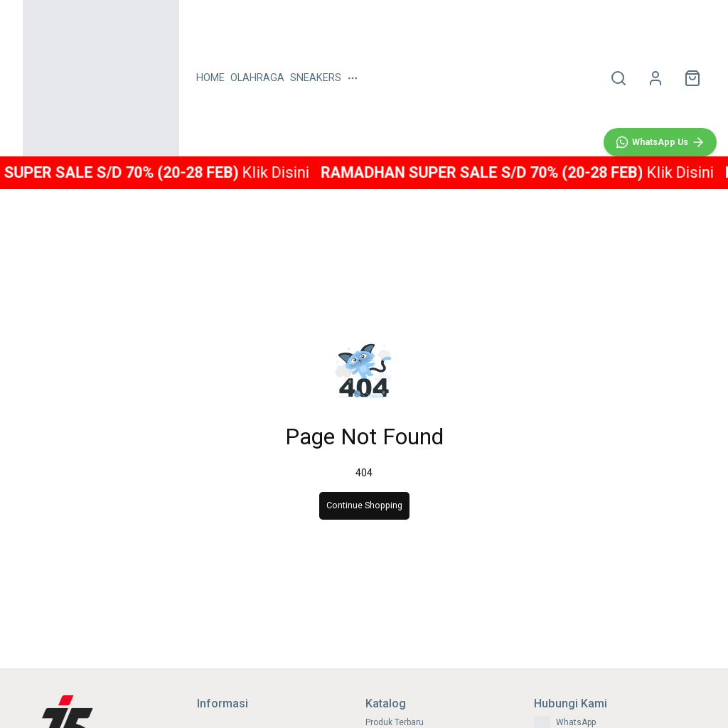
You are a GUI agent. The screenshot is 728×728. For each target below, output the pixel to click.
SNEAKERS (316, 78)
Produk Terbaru (395, 722)
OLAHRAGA (257, 78)
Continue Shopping (364, 506)
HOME (210, 78)
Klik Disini (289, 172)
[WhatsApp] (660, 452)
